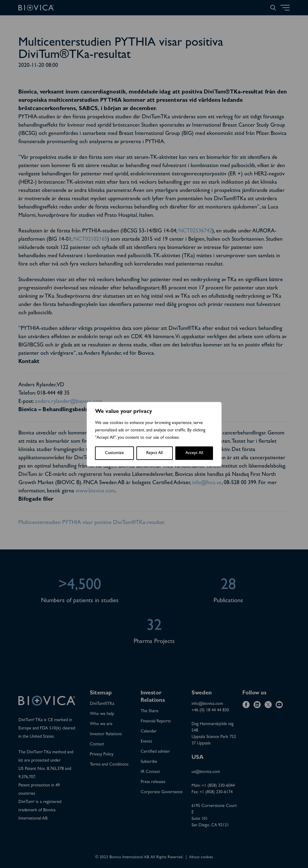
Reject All (154, 453)
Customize (114, 453)
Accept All (194, 453)
